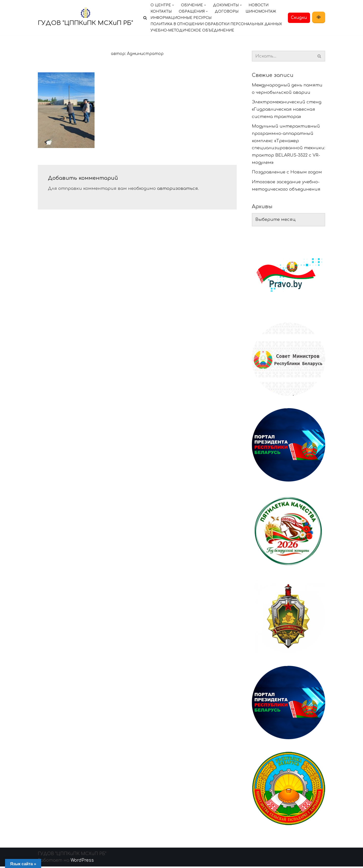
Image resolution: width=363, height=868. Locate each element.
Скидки (299, 18)
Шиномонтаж (261, 11)
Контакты (161, 11)
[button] (173, 5)
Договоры (227, 11)
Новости (259, 5)
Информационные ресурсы (181, 18)
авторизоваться (178, 189)
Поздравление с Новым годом (287, 173)
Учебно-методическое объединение (192, 30)
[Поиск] (145, 18)
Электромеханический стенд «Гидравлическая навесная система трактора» (287, 110)
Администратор (145, 54)
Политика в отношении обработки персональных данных (217, 24)
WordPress (82, 862)
